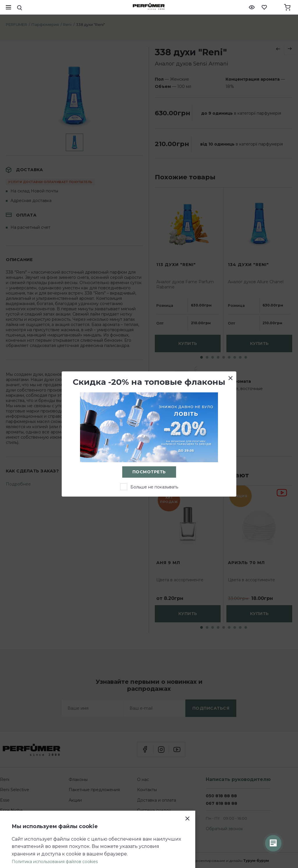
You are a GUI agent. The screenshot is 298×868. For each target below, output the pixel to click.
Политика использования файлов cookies (55, 862)
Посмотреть (149, 472)
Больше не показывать (154, 487)
